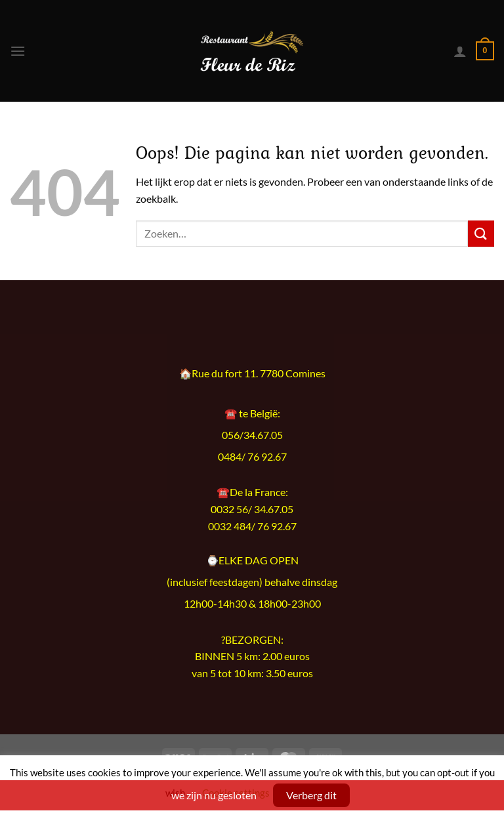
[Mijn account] (460, 51)
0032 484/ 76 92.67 (252, 526)
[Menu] (18, 51)
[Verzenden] (481, 233)
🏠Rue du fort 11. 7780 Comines (252, 373)
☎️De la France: (252, 492)
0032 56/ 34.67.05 (252, 509)
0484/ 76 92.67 (252, 457)
